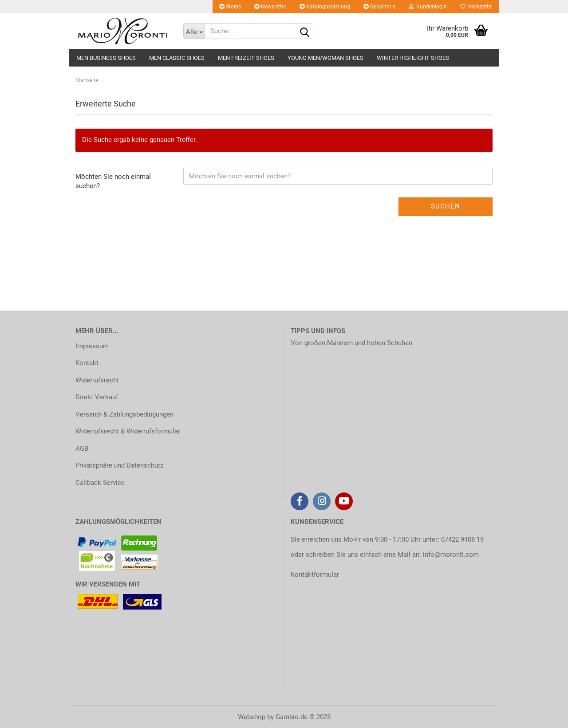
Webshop (252, 717)
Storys (230, 7)
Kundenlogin (428, 7)
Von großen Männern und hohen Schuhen (351, 343)
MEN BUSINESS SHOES (106, 58)
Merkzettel (476, 7)
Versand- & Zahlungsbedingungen (124, 414)
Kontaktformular (315, 575)
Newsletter (270, 7)
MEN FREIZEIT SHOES (246, 58)
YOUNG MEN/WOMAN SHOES (325, 58)
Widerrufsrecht (97, 380)
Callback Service (100, 483)
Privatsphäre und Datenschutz (119, 465)
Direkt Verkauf (97, 397)
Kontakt (87, 363)
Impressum (92, 346)
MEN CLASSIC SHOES (177, 58)
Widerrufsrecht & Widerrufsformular (128, 431)
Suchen (446, 206)
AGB (82, 449)
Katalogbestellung (325, 7)
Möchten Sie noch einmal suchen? (113, 181)
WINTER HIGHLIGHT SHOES (413, 58)
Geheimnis (379, 7)
